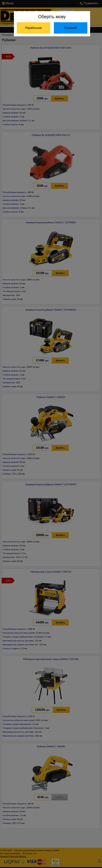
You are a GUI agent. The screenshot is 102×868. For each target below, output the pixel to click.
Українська (33, 28)
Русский (71, 28)
